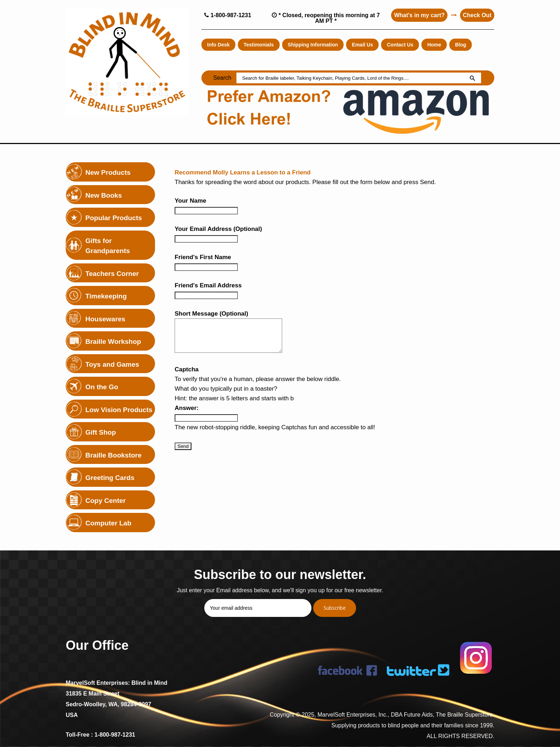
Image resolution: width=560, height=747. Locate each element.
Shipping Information (313, 45)
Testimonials (259, 45)
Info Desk (218, 45)
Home (434, 45)
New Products (108, 172)
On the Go (102, 387)
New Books (104, 195)
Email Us (362, 45)
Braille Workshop (113, 342)
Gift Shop (101, 432)
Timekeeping (106, 296)
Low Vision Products (119, 410)
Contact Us (400, 45)
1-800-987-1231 (228, 15)
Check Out (477, 15)
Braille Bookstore (113, 455)
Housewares (105, 319)
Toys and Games (112, 364)
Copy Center (106, 501)
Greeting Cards (110, 478)
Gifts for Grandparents (108, 246)
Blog (461, 45)
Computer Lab (108, 523)
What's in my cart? (419, 15)
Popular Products (114, 218)
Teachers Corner (112, 274)
